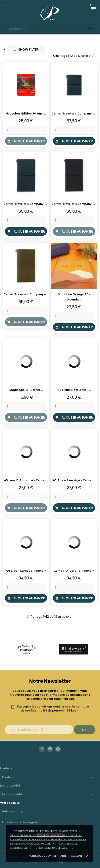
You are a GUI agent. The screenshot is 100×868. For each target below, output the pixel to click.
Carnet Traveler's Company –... (74, 114)
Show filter (26, 49)
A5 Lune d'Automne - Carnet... (26, 480)
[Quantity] (26, 130)
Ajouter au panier (26, 141)
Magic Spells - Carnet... (26, 390)
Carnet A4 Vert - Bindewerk (74, 571)
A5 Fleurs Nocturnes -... (74, 390)
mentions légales (56, 848)
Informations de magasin (20, 822)
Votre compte (10, 803)
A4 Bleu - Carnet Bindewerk (26, 571)
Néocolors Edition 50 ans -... (26, 114)
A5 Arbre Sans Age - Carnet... (74, 480)
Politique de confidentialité (47, 856)
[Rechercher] (50, 29)
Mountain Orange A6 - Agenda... (74, 297)
